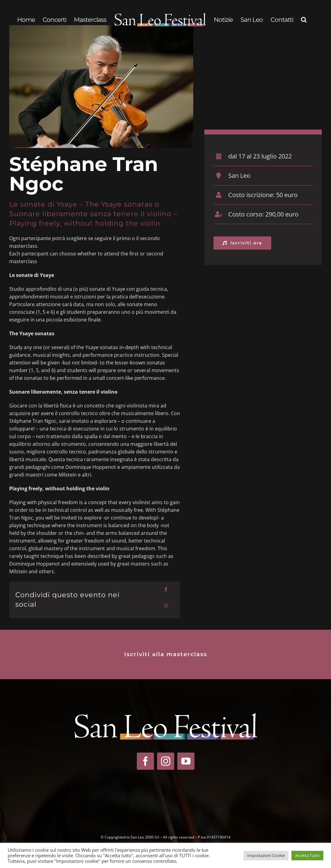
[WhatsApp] (166, 605)
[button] (304, 20)
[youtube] (186, 761)
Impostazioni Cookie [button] (266, 855)
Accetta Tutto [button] (307, 855)
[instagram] (166, 761)
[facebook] (145, 761)
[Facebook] (166, 590)
